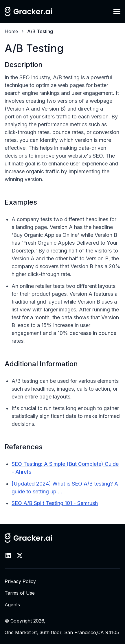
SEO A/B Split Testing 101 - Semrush (55, 503)
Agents (12, 605)
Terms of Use (20, 593)
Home (11, 31)
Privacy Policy (20, 581)
